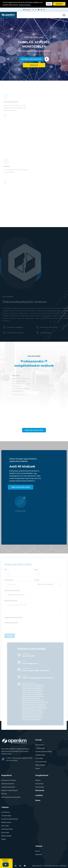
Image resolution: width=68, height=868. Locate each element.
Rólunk (38, 851)
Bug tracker (5, 832)
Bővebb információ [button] (25, 5)
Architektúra (40, 745)
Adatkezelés (63, 866)
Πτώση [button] (49, 4)
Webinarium (34, 66)
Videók (38, 768)
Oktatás (38, 780)
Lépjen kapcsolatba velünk (34, 430)
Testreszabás (40, 787)
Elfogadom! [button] (59, 4)
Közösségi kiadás (41, 762)
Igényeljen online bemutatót (31, 60)
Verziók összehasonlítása (44, 752)
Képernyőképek (40, 765)
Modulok (4, 794)
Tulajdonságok (40, 748)
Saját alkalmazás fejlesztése (11, 797)
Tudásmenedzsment (8, 787)
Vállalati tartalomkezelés (9, 790)
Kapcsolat (39, 854)
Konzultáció (39, 784)
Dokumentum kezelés (8, 780)
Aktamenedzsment (8, 784)
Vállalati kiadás (40, 755)
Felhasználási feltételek (51, 866)
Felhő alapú (39, 758)
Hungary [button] (27, 10)
